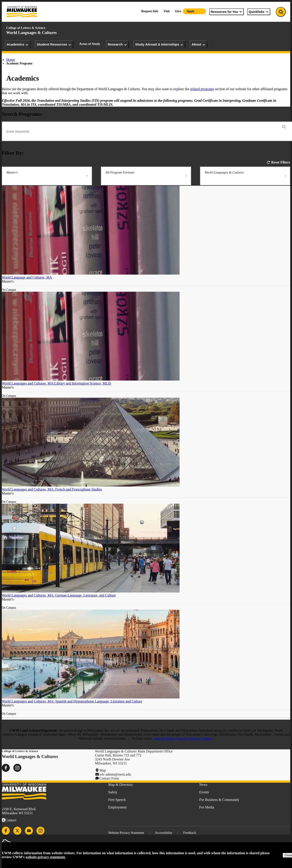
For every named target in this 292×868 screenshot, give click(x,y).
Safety (113, 792)
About (199, 44)
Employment (117, 807)
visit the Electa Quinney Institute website (183, 738)
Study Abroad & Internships (159, 44)
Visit (167, 11)
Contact (11, 820)
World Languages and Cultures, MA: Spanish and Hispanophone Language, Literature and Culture (72, 701)
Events (204, 792)
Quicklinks (259, 12)
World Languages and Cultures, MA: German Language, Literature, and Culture (59, 595)
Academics (18, 44)
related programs (202, 89)
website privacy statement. (46, 857)
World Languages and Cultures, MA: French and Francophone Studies (52, 489)
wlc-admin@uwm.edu (115, 774)
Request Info (150, 11)
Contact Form (109, 778)
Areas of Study (90, 44)
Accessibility (164, 833)
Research (118, 44)
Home (11, 60)
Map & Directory (121, 785)
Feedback (190, 833)
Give (178, 11)
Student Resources (54, 44)
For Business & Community (219, 800)
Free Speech (117, 800)
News (203, 785)
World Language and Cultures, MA (27, 277)
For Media (207, 807)
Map (103, 770)
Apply (191, 11)
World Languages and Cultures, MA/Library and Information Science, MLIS (56, 383)
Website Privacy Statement (126, 833)
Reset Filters (281, 162)
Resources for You (227, 12)
